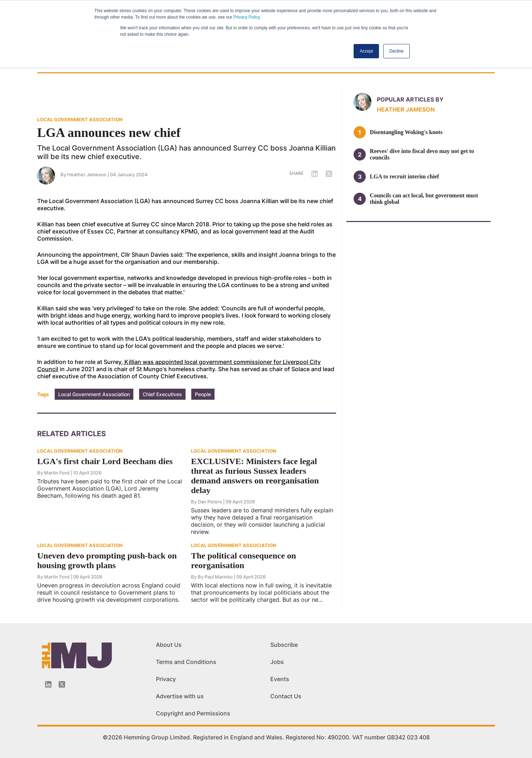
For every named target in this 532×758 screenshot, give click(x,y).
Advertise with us (180, 696)
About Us (169, 645)
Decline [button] (396, 51)
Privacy (166, 679)
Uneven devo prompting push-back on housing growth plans (107, 560)
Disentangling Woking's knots (406, 132)
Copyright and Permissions (193, 713)
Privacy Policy (247, 17)
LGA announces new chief (109, 133)
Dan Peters (210, 502)
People (203, 394)
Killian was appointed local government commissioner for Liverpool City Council (179, 365)
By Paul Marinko (215, 577)
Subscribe (284, 645)
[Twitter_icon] (62, 684)
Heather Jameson (87, 174)
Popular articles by (410, 99)
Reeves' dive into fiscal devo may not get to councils (422, 154)
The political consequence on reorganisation (243, 560)
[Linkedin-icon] (48, 684)
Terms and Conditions (186, 662)
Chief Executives (162, 394)
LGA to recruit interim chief (404, 176)
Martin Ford (57, 473)
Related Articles (72, 434)
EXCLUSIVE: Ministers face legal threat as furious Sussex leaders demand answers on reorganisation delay (255, 476)
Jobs (277, 662)
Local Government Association (94, 394)
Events (280, 679)
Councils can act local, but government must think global (424, 199)
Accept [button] (366, 51)
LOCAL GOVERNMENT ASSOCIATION (80, 119)
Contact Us (286, 696)
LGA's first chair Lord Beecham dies (105, 461)
